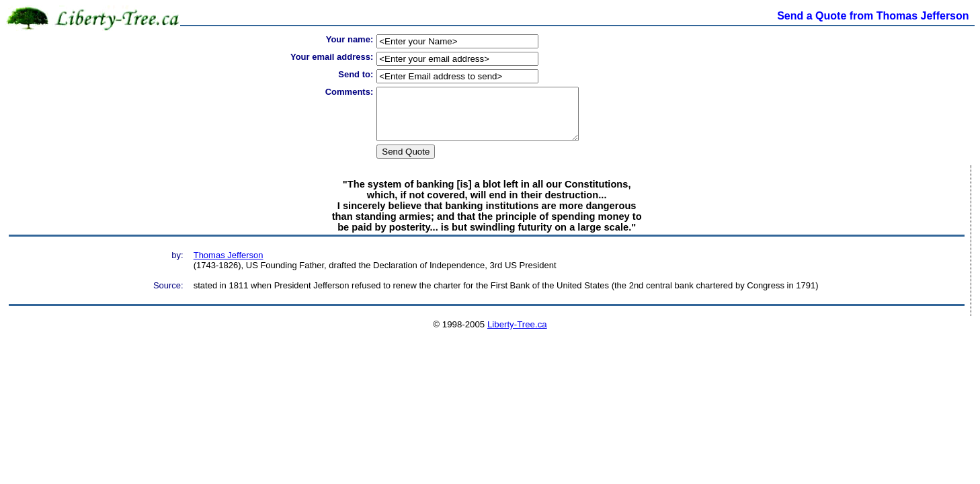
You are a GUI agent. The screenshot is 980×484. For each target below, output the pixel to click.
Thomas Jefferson (229, 265)
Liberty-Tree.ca (517, 334)
